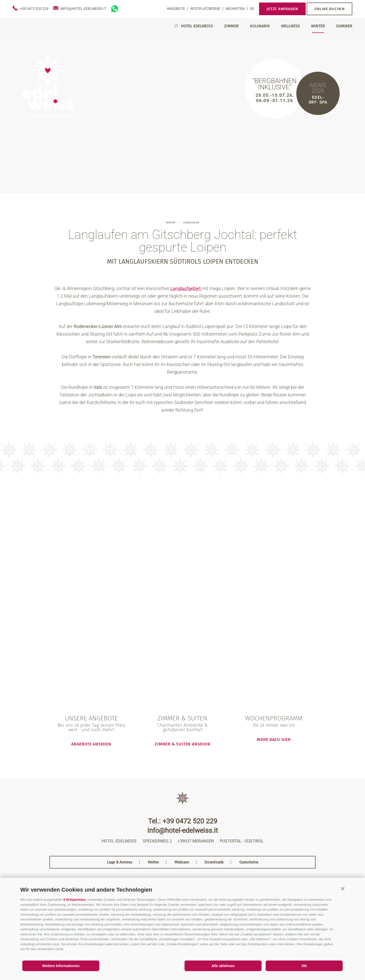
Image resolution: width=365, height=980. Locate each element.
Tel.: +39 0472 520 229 (183, 821)
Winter (318, 26)
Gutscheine (249, 862)
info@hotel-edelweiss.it (183, 831)
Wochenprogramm (274, 718)
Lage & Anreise (120, 862)
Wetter (153, 862)
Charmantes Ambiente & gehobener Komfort (182, 727)
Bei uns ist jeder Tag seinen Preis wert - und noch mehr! (91, 727)
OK (304, 966)
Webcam (182, 862)
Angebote (176, 9)
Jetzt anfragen (282, 9)
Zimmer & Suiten (182, 718)
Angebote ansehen (91, 744)
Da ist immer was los (274, 725)
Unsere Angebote (91, 718)
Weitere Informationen (61, 966)
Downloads (214, 862)
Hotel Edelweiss (197, 26)
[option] (182, 113)
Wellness (290, 26)
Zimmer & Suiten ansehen (182, 744)
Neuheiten (235, 9)
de (252, 9)
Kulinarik (260, 26)
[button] (343, 889)
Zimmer (231, 26)
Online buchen (330, 9)
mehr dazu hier (274, 739)
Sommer (344, 26)
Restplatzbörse (206, 9)
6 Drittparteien (75, 900)
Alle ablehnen (223, 966)
